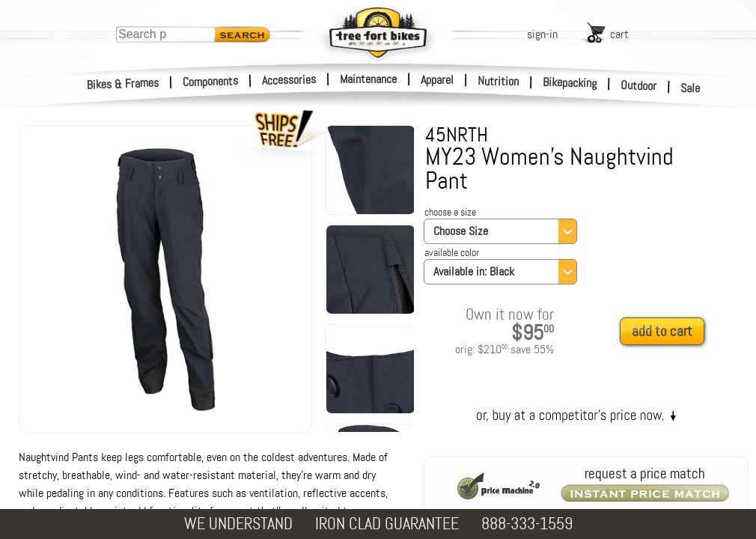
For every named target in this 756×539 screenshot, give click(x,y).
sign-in (542, 34)
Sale (691, 88)
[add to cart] (666, 332)
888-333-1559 (527, 524)
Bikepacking (570, 83)
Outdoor (639, 85)
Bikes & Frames (123, 84)
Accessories (289, 80)
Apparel (437, 80)
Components (211, 81)
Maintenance (368, 79)
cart (619, 34)
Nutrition (498, 81)
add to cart (662, 331)
